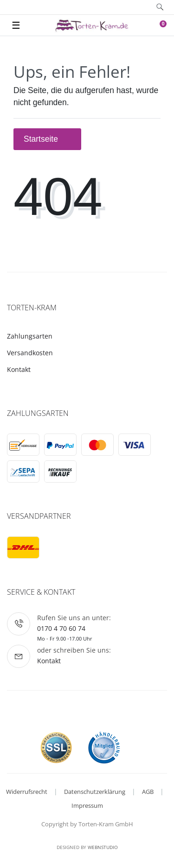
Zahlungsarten (30, 336)
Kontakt (19, 369)
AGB (148, 792)
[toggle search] (160, 7)
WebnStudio (103, 847)
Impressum (87, 805)
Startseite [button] (47, 139)
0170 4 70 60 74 (61, 628)
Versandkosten (30, 353)
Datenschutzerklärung (95, 792)
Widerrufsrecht (27, 792)
